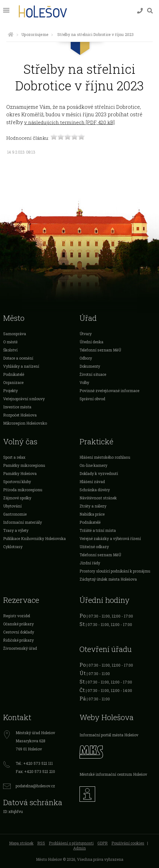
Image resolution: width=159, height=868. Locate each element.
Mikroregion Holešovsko (25, 423)
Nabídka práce (92, 514)
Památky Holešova (20, 473)
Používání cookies (128, 843)
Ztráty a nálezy (93, 506)
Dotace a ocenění (18, 358)
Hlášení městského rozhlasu (105, 457)
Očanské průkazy (18, 624)
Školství (10, 350)
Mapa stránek (21, 843)
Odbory (86, 358)
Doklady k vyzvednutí (99, 473)
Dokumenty (90, 366)
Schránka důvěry (95, 490)
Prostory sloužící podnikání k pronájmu (115, 571)
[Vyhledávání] (150, 11)
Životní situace (93, 374)
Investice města (17, 407)
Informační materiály (23, 522)
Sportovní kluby (17, 482)
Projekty (10, 391)
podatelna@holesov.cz (35, 786)
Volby (84, 382)
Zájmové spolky (17, 498)
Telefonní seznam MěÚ (100, 350)
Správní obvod (92, 399)
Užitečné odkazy (94, 547)
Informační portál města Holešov (109, 735)
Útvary (86, 334)
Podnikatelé (14, 374)
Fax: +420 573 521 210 (35, 771)
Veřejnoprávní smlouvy (24, 399)
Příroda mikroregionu (23, 490)
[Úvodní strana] (11, 34)
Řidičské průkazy (18, 640)
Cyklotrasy (13, 547)
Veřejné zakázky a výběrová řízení (110, 538)
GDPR (103, 843)
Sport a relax (14, 457)
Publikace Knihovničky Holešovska (34, 538)
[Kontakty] (140, 11)
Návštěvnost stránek (98, 498)
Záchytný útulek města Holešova (108, 579)
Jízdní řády (90, 563)
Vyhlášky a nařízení (21, 366)
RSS (41, 843)
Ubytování (12, 506)
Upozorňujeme (35, 34)
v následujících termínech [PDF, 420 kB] (69, 122)
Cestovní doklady (19, 632)
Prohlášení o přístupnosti (71, 843)
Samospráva (15, 334)
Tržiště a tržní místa (98, 530)
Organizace (13, 382)
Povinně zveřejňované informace (109, 391)
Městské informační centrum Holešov (113, 774)
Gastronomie (15, 514)
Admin (79, 848)
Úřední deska (91, 342)
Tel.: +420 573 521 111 (34, 763)
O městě (10, 342)
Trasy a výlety (16, 530)
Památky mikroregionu (24, 465)
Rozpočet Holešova (20, 415)
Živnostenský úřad (20, 648)
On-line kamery (93, 465)
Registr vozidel (17, 616)
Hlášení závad (92, 482)
